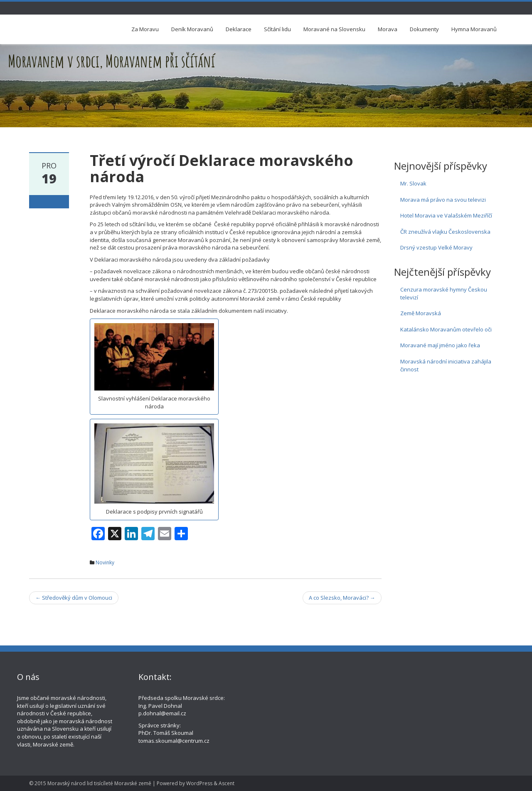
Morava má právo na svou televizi (443, 200)
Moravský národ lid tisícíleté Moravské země (99, 783)
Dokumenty (424, 29)
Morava (388, 29)
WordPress (199, 783)
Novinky (105, 562)
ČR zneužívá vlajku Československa (445, 232)
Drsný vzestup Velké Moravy (436, 247)
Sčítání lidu (277, 29)
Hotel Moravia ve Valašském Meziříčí (446, 215)
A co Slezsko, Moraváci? (342, 598)
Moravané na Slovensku (334, 29)
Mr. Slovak (413, 183)
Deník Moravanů (192, 29)
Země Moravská (421, 313)
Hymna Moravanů (474, 29)
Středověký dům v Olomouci (74, 598)
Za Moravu (145, 29)
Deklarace (239, 29)
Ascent (227, 783)
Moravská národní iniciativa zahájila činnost (446, 365)
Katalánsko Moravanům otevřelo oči (446, 329)
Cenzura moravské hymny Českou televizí (444, 293)
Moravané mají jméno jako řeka (440, 345)
